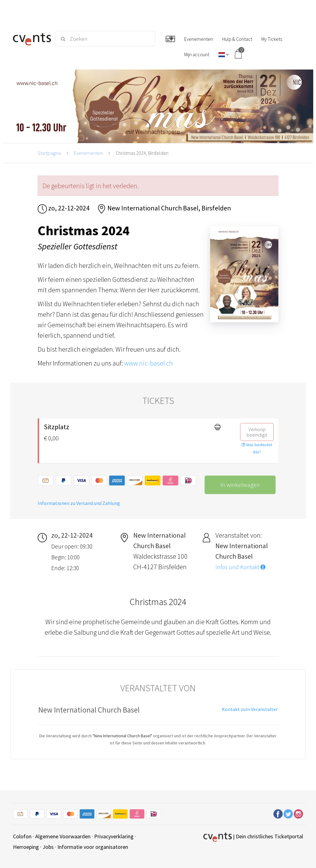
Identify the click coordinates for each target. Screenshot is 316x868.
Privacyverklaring (114, 836)
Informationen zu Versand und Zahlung (79, 503)
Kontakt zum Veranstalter (250, 709)
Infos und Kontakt (240, 567)
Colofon (22, 836)
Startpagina (49, 153)
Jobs (48, 847)
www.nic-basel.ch (148, 363)
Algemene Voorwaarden (63, 836)
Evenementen (88, 153)
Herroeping (26, 847)
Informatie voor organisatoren (93, 847)
